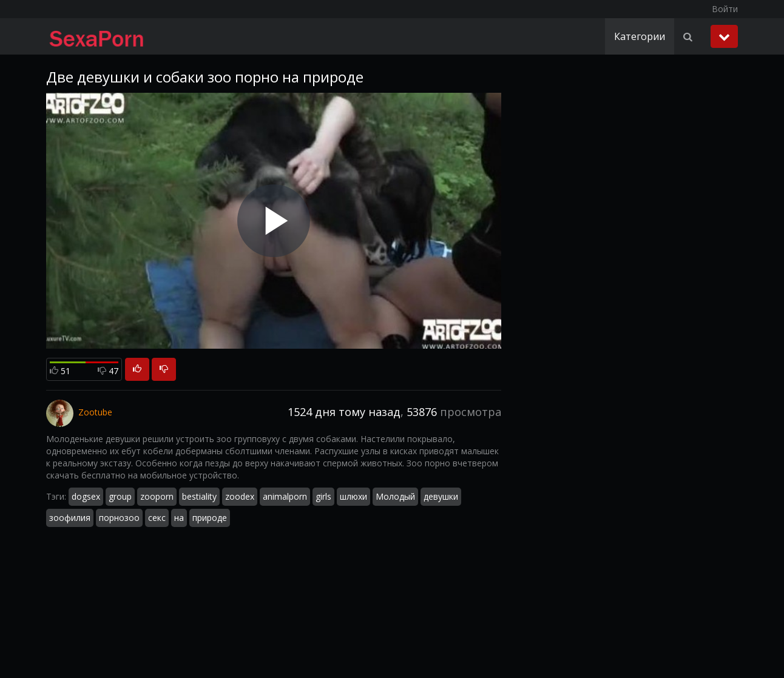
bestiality (199, 496)
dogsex (86, 496)
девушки (441, 496)
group (120, 496)
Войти (725, 9)
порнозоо (119, 518)
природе (210, 518)
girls (323, 496)
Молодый (395, 496)
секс (157, 518)
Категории (640, 36)
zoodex (240, 496)
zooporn (157, 496)
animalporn (285, 496)
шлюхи (353, 496)
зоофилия (70, 518)
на (179, 518)
